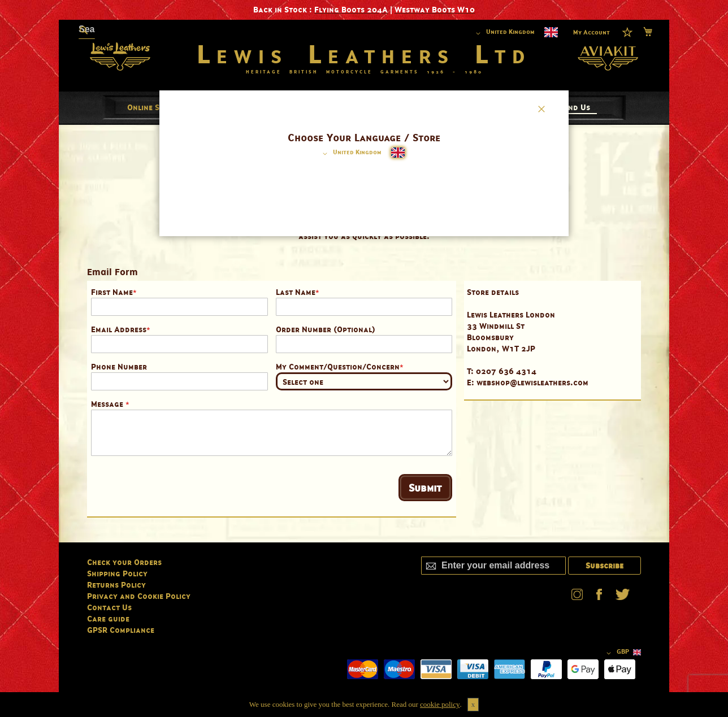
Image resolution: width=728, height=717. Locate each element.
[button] (350, 154)
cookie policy (440, 704)
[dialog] (364, 358)
